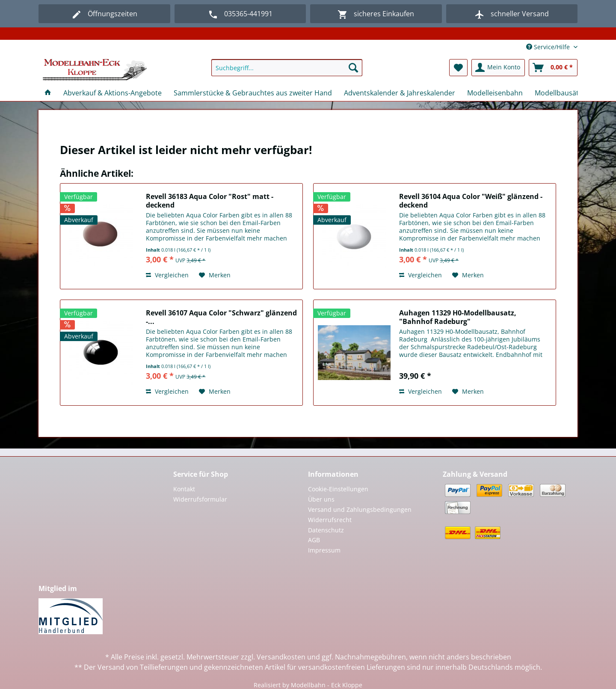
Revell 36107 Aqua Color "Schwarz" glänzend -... (221, 317)
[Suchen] (353, 68)
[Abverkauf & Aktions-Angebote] (113, 93)
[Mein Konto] (498, 68)
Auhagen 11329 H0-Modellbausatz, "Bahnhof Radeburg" (458, 317)
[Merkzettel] (458, 68)
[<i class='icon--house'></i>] (48, 93)
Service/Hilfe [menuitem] (549, 47)
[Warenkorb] (553, 68)
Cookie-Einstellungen (338, 489)
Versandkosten (281, 657)
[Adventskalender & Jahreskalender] (400, 93)
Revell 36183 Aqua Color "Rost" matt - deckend (210, 201)
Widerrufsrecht (330, 520)
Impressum (324, 550)
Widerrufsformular (200, 499)
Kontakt (184, 489)
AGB (314, 540)
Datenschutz (326, 530)
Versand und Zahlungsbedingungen (360, 509)
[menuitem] (287, 72)
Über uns (321, 499)
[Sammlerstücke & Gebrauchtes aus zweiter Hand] (253, 93)
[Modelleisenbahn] (495, 93)
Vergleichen (167, 275)
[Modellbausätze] (560, 93)
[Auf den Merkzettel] (215, 275)
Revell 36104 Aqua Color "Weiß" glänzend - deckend (471, 201)
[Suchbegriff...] (287, 68)
